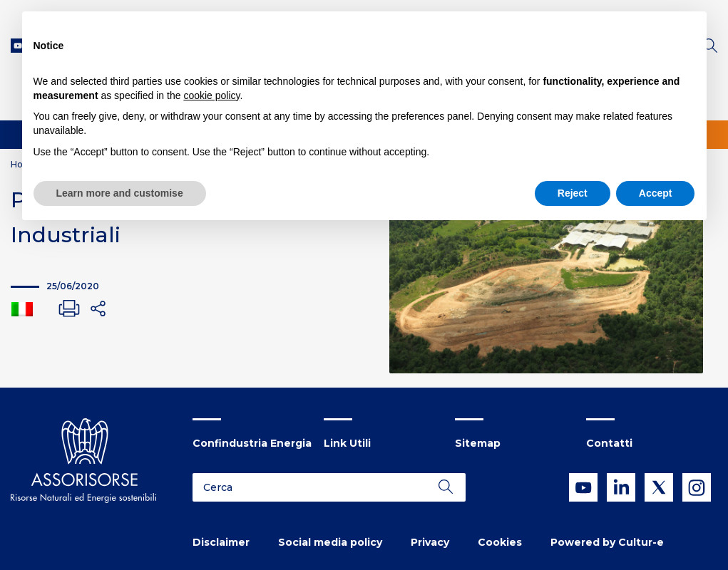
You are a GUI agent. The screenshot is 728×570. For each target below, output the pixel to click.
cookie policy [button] (211, 95)
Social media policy (330, 542)
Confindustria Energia (252, 443)
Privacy (430, 542)
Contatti (609, 443)
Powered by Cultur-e (607, 542)
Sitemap (478, 443)
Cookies (500, 542)
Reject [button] (573, 193)
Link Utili (347, 443)
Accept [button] (656, 193)
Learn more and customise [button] (120, 193)
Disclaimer (221, 542)
